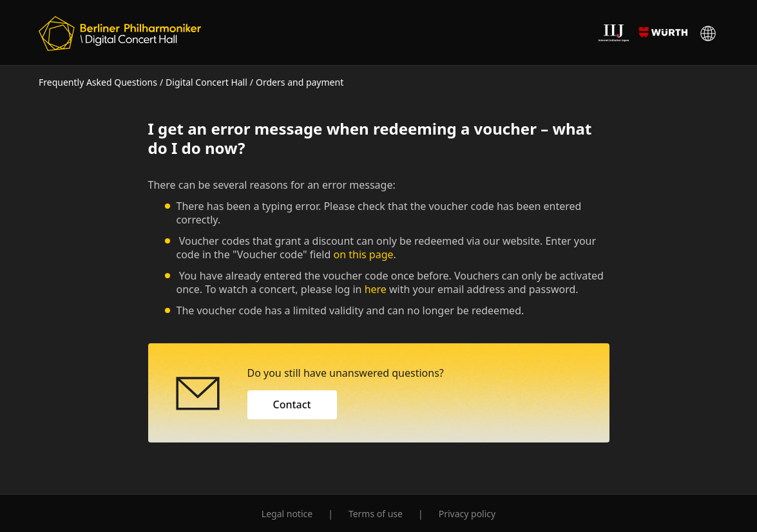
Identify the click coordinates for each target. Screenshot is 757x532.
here (376, 289)
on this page (364, 254)
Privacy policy (467, 514)
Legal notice (287, 514)
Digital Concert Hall (206, 82)
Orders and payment (300, 82)
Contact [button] (292, 404)
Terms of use (376, 514)
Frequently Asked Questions (98, 82)
